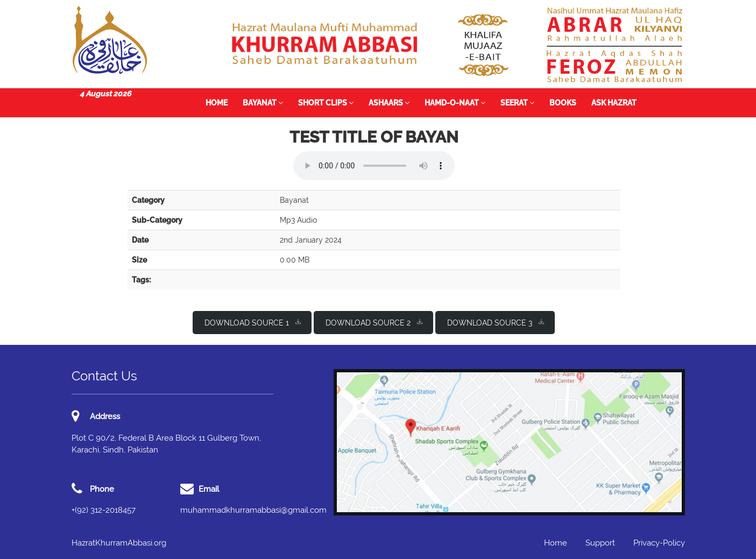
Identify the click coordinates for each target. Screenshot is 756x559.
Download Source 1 (253, 322)
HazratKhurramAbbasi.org (119, 543)
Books (563, 103)
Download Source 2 (374, 322)
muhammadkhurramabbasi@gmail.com (253, 510)
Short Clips (326, 103)
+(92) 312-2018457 (104, 510)
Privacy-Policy (659, 543)
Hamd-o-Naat (455, 103)
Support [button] (600, 543)
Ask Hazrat (614, 103)
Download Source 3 (496, 322)
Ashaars (389, 103)
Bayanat (263, 103)
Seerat (517, 103)
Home (217, 103)
